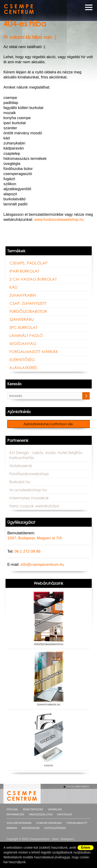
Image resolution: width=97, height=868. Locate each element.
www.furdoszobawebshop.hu (59, 220)
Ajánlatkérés (23, 368)
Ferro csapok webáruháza (34, 506)
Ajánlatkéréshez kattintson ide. (49, 424)
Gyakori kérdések (49, 823)
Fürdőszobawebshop (29, 474)
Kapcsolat (65, 814)
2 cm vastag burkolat (33, 279)
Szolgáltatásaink (19, 823)
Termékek (16, 251)
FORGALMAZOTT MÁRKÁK (34, 352)
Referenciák (31, 828)
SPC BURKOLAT (23, 328)
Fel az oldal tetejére (78, 786)
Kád (14, 287)
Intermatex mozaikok (29, 498)
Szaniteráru (22, 319)
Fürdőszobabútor (28, 311)
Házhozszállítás (41, 814)
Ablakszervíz (21, 466)
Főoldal (12, 809)
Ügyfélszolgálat (21, 522)
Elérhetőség (22, 360)
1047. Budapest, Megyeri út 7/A (35, 538)
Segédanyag (23, 344)
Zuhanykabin (23, 295)
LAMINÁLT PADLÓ (26, 336)
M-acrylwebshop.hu (28, 490)
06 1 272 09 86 (27, 551)
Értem (86, 848)
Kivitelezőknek (55, 828)
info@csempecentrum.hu (42, 565)
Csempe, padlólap (28, 263)
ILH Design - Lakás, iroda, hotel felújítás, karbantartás (46, 455)
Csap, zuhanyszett (28, 303)
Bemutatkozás (33, 809)
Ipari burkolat (24, 271)
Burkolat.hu (20, 482)
